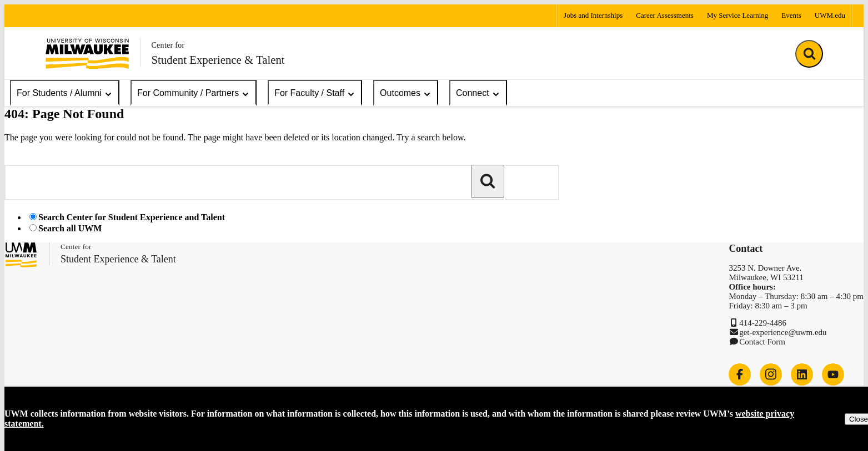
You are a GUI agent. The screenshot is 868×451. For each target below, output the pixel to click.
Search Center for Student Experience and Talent (132, 217)
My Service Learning (737, 15)
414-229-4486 (763, 323)
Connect (478, 93)
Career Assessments (665, 15)
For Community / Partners (194, 93)
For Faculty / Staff (315, 93)
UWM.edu (830, 15)
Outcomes (406, 93)
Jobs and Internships (593, 15)
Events (791, 15)
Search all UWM (70, 228)
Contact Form (762, 342)
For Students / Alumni (65, 93)
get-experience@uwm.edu (783, 332)
